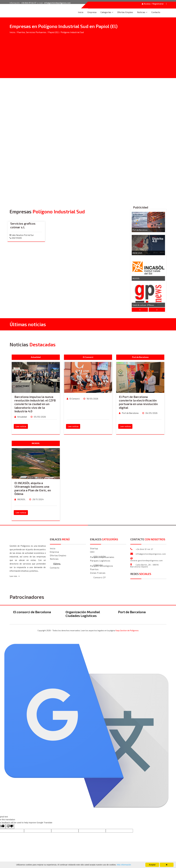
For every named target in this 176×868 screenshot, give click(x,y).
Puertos (94, 569)
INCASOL (136, 279)
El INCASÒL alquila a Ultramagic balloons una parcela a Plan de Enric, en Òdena (33, 488)
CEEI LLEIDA (100, 557)
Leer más (15, 576)
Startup (94, 549)
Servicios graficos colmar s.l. (23, 225)
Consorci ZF (100, 578)
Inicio (81, 12)
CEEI (92, 552)
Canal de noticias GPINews (143, 305)
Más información (124, 865)
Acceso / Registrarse (152, 4)
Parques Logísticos (100, 561)
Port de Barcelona (140, 230)
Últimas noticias (28, 324)
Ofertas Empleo (125, 12)
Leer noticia (21, 426)
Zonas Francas (98, 573)
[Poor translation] (10, 826)
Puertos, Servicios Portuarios (32, 32)
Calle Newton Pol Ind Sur (22, 235)
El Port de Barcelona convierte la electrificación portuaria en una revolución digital (138, 402)
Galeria (57, 564)
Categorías (106, 12)
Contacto (156, 12)
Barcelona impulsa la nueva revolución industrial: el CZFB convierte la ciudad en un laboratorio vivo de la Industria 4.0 (35, 404)
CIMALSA (98, 565)
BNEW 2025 (137, 253)
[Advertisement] (88, 54)
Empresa (92, 12)
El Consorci (74, 399)
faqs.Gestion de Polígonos (127, 631)
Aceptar (152, 865)
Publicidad (141, 207)
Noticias (141, 12)
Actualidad (22, 417)
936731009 (16, 238)
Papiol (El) (53, 32)
